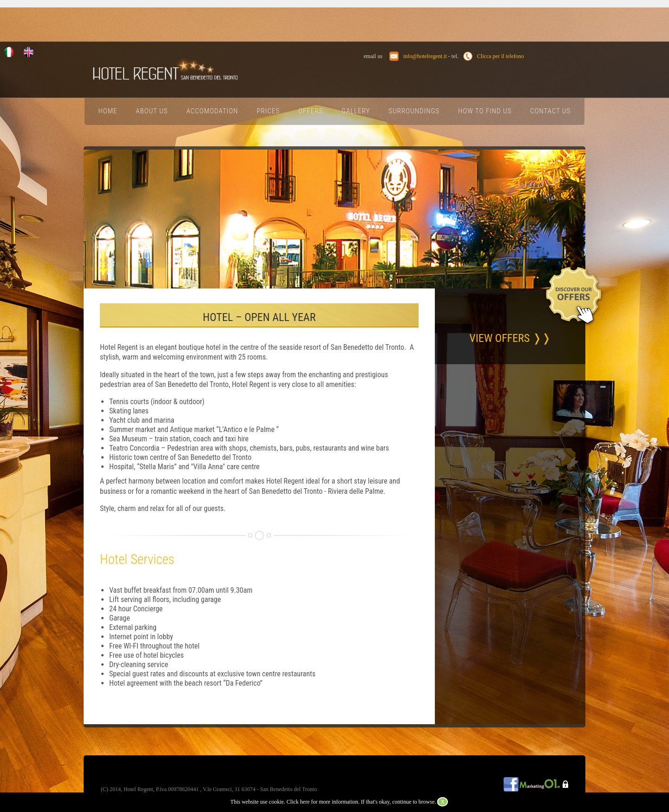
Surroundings (414, 111)
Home (108, 111)
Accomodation (212, 111)
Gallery (356, 111)
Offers (311, 111)
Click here (298, 802)
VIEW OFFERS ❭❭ (510, 338)
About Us (152, 111)
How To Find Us (485, 111)
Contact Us (550, 111)
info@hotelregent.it (425, 56)
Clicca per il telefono (501, 56)
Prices (269, 111)
